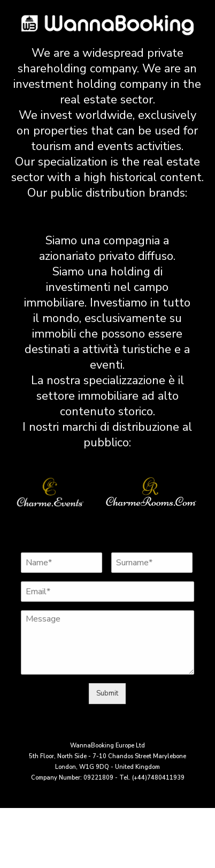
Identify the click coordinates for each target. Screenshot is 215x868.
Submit (107, 693)
